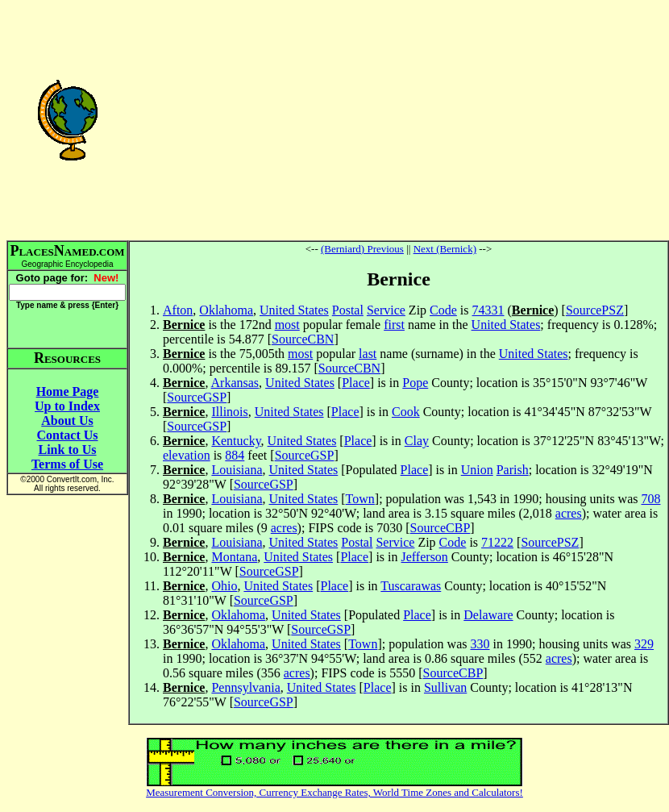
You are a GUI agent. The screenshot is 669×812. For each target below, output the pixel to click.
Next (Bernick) (445, 249)
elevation (187, 455)
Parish (513, 470)
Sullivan (445, 687)
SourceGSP (197, 397)
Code (443, 310)
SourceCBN (303, 339)
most (287, 325)
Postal (348, 310)
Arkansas (235, 383)
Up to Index (67, 406)
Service (386, 310)
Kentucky (236, 441)
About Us (67, 421)
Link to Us (67, 450)
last (368, 354)
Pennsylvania (245, 687)
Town (360, 499)
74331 (488, 310)
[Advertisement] (399, 119)
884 (235, 455)
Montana (234, 557)
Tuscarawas (411, 586)
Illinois (229, 412)
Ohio (224, 586)
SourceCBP (440, 528)
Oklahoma (226, 310)
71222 (497, 542)
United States (294, 310)
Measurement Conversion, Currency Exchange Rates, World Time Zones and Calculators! (334, 792)
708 (650, 499)
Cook (406, 412)
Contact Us (68, 435)
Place (356, 383)
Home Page (68, 391)
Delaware (488, 615)
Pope (415, 383)
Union (477, 470)
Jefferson (425, 557)
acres (569, 513)
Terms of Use (67, 464)
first (394, 325)
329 (644, 644)
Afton (178, 310)
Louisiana (237, 470)
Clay (417, 441)
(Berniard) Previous (362, 249)
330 (480, 644)
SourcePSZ (595, 310)
